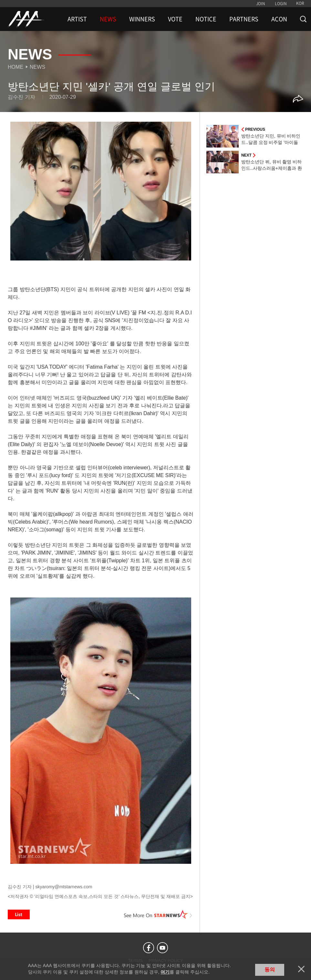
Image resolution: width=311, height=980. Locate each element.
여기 (165, 972)
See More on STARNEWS (158, 914)
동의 (270, 970)
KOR (300, 3)
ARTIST (77, 19)
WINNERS (142, 19)
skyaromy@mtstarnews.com (64, 887)
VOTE (175, 19)
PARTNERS (244, 19)
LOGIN (281, 4)
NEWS (108, 19)
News (37, 67)
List (19, 914)
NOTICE (206, 19)
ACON (279, 19)
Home (16, 67)
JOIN (261, 4)
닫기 (301, 969)
